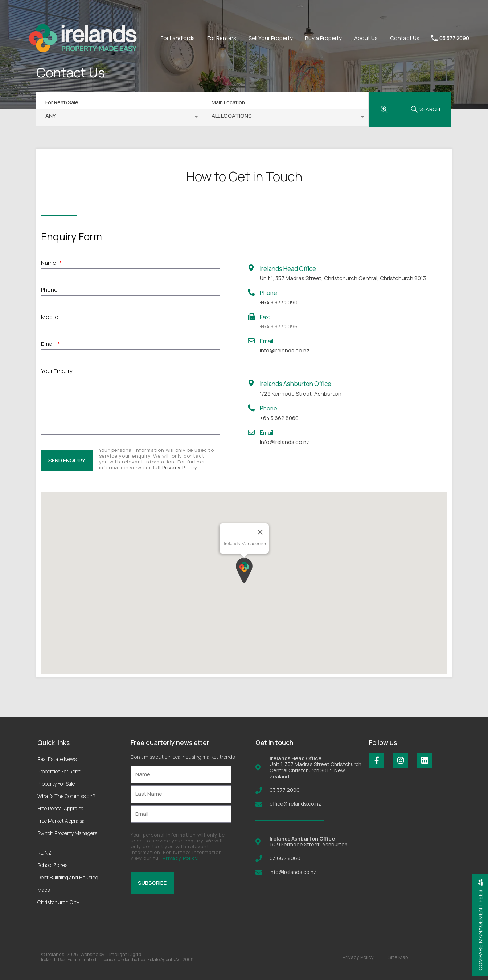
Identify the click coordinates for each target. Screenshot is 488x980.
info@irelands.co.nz (285, 350)
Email (50, 344)
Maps (44, 890)
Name (51, 263)
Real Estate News (57, 759)
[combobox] (119, 118)
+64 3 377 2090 (279, 302)
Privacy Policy (180, 467)
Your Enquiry (57, 371)
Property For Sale (56, 784)
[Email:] (251, 341)
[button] (244, 570)
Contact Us (405, 38)
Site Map (398, 957)
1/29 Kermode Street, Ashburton (301, 394)
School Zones (52, 865)
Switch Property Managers (67, 833)
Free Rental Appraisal (61, 808)
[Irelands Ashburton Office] (251, 383)
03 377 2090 (454, 38)
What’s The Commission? (66, 796)
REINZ (44, 853)
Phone (49, 290)
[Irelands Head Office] (251, 268)
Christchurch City (58, 902)
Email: (267, 341)
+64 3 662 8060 (279, 418)
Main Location (228, 102)
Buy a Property (323, 38)
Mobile (50, 317)
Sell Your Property (271, 38)
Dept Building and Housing (68, 877)
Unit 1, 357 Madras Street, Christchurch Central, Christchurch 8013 (343, 278)
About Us (366, 38)
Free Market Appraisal (61, 821)
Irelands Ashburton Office (296, 384)
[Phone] (251, 292)
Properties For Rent (59, 771)
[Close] (260, 532)
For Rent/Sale (62, 102)
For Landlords (178, 38)
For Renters (222, 38)
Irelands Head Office (288, 269)
